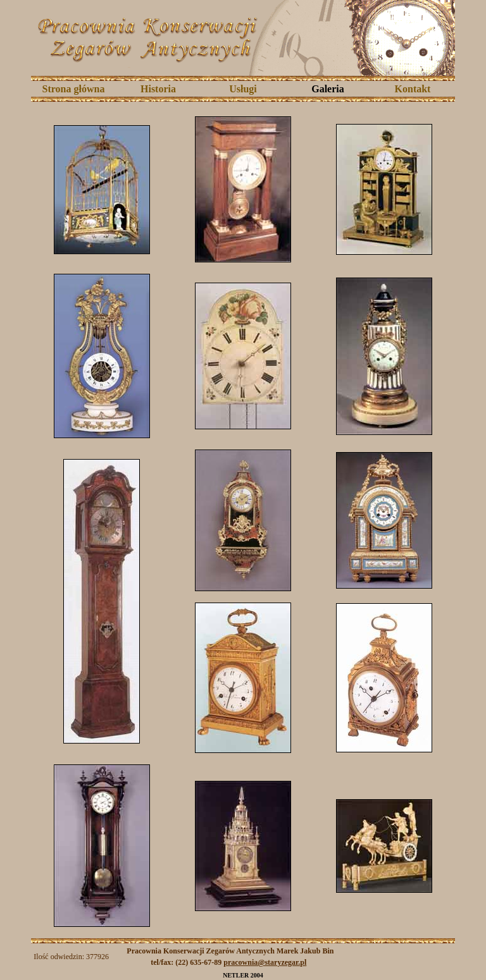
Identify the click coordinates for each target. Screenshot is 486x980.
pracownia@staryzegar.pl (265, 962)
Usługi (243, 89)
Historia (158, 89)
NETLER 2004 (243, 975)
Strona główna (74, 89)
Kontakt (413, 89)
